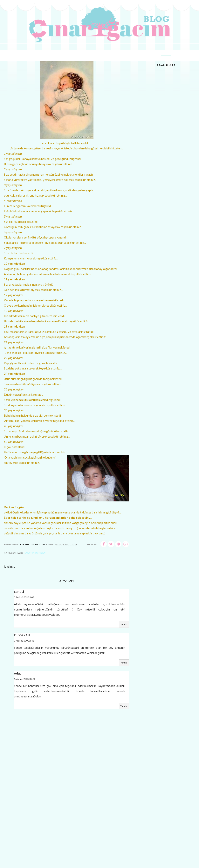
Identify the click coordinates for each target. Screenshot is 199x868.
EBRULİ (19, 593)
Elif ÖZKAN (22, 636)
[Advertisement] (66, 840)
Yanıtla (124, 626)
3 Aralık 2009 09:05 (24, 599)
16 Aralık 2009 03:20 (25, 680)
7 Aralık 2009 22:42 (24, 642)
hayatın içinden (35, 554)
